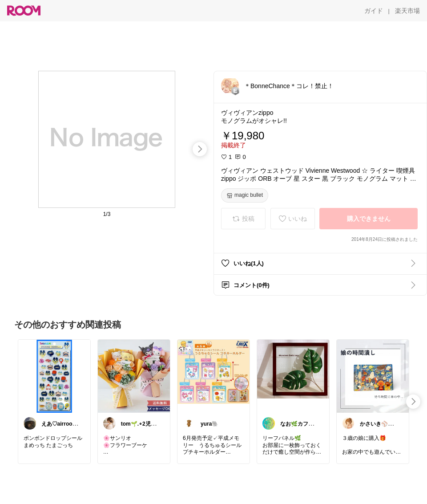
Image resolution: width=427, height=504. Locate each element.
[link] (54, 376)
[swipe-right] (200, 149)
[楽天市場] (407, 11)
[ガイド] (374, 11)
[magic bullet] (245, 195)
